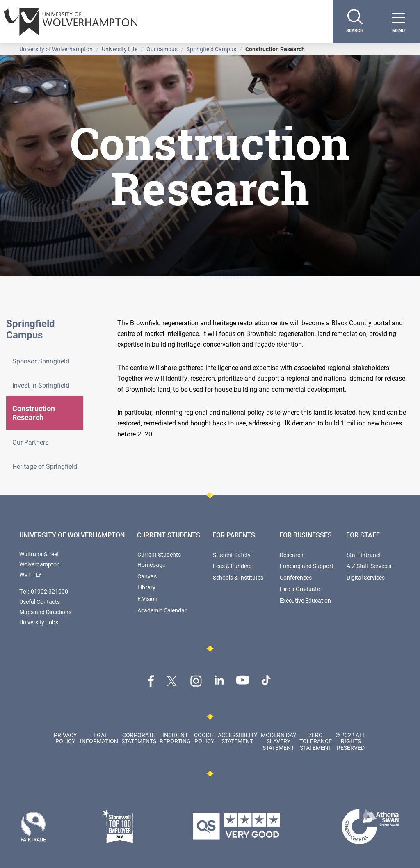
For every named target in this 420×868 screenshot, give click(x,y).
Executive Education (305, 600)
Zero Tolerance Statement (316, 741)
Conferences (296, 577)
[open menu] (398, 22)
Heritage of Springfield (45, 466)
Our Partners (30, 442)
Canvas (147, 576)
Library (146, 587)
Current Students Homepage (159, 560)
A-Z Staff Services (369, 566)
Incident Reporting (175, 738)
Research (292, 555)
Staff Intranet (364, 555)
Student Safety (232, 555)
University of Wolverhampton (56, 49)
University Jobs (39, 622)
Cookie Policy (204, 738)
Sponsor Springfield (41, 361)
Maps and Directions (45, 612)
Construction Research (34, 413)
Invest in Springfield (41, 385)
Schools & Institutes (238, 577)
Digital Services (366, 577)
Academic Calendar (162, 610)
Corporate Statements (139, 738)
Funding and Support (307, 566)
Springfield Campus (211, 49)
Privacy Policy (65, 738)
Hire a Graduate (300, 589)
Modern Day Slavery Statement (278, 741)
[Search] (355, 22)
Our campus (162, 49)
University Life (120, 49)
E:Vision (147, 599)
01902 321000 (49, 591)
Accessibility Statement (237, 738)
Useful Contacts (40, 602)
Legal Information (99, 738)
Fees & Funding (232, 566)
